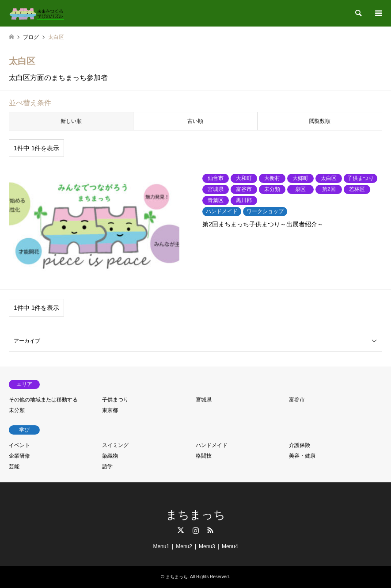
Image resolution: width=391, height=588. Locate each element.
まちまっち (195, 515)
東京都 (110, 410)
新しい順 (71, 121)
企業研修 (19, 456)
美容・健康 (302, 456)
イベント (19, 445)
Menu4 (230, 546)
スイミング (115, 445)
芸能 (14, 466)
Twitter (181, 530)
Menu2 (184, 546)
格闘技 (204, 456)
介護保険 (300, 445)
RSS (210, 530)
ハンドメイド (212, 445)
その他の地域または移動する (43, 400)
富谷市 (297, 400)
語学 (107, 466)
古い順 (195, 121)
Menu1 (161, 546)
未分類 (17, 410)
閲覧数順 (320, 121)
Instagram (196, 530)
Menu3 (207, 546)
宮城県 (204, 400)
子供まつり (115, 400)
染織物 (110, 456)
